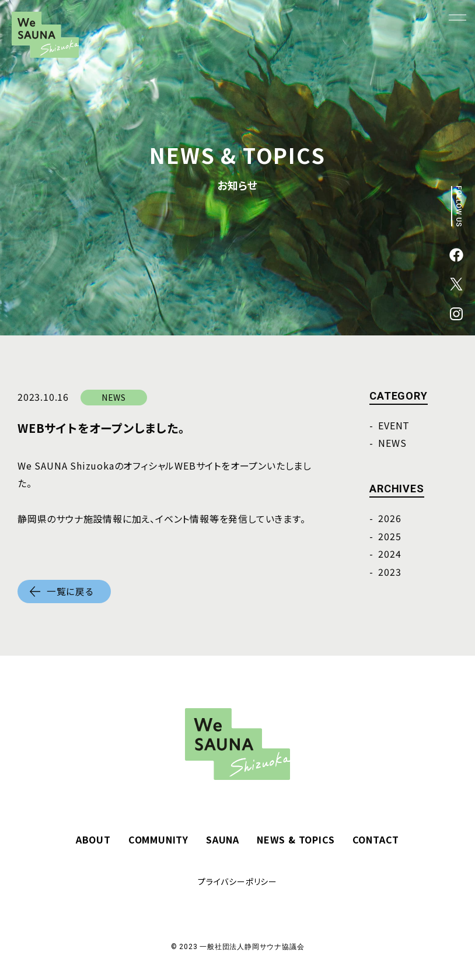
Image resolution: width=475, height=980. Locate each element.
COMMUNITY (158, 839)
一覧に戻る (70, 591)
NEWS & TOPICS (296, 839)
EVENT (394, 425)
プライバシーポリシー (237, 881)
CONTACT (376, 839)
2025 (390, 536)
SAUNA (223, 839)
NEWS (392, 443)
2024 (390, 554)
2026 (390, 518)
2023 (390, 572)
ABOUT (93, 839)
